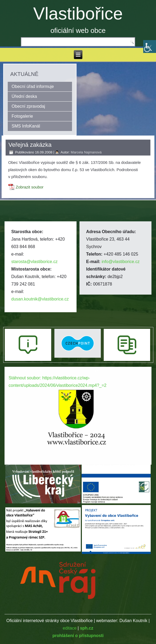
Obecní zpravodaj (28, 106)
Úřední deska (24, 96)
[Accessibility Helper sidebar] (150, 47)
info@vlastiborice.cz (121, 262)
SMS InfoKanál (26, 126)
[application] (78, 408)
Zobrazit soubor (30, 187)
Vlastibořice (78, 14)
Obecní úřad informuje (33, 86)
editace (70, 628)
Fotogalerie (22, 116)
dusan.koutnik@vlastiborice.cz (40, 299)
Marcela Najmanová (86, 152)
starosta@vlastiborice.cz (34, 262)
